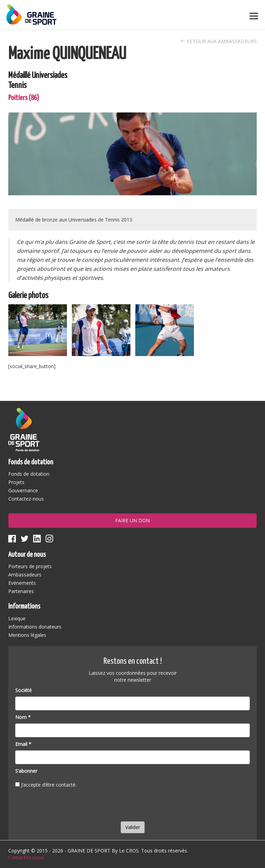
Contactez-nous (26, 499)
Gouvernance (23, 490)
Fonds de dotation (29, 474)
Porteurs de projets (30, 566)
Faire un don (132, 520)
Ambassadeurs (25, 575)
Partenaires (21, 591)
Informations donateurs (35, 627)
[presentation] (68, 806)
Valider (133, 827)
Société (23, 690)
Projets (16, 482)
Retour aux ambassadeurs (219, 41)
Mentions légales (27, 635)
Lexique (17, 618)
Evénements (22, 583)
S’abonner (26, 771)
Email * (23, 744)
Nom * (23, 717)
